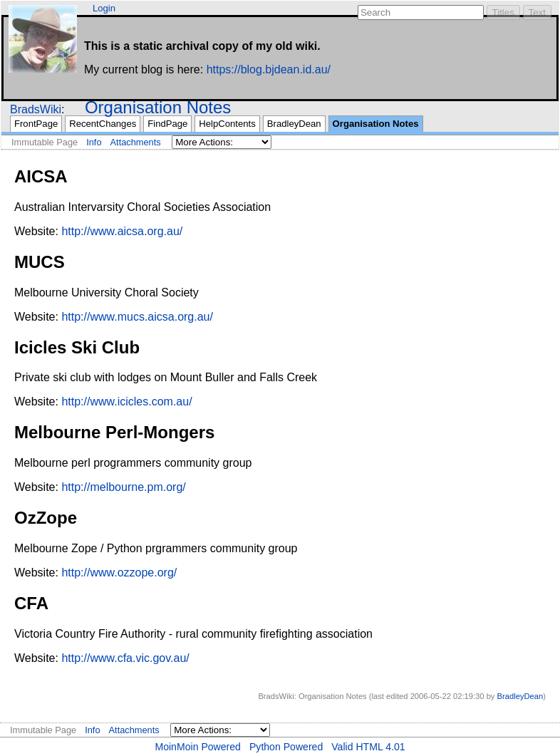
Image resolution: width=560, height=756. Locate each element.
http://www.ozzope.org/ (119, 573)
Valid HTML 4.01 (368, 747)
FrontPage (36, 124)
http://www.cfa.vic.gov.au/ (125, 658)
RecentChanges (103, 124)
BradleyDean (294, 124)
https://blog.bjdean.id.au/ (269, 69)
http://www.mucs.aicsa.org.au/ (137, 317)
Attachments (136, 142)
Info (94, 142)
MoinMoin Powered (198, 747)
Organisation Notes (158, 107)
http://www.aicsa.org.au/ (122, 231)
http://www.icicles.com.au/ (126, 402)
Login (104, 8)
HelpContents (227, 124)
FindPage (167, 124)
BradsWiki (36, 109)
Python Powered (286, 747)
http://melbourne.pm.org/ (123, 487)
